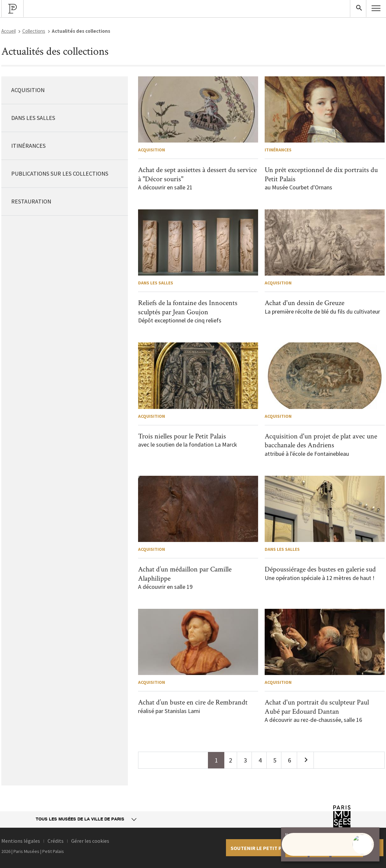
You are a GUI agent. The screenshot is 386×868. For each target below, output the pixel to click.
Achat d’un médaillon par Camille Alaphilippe (185, 574)
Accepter (296, 852)
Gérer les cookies (90, 841)
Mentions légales (21, 841)
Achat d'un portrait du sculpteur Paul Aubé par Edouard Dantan (317, 707)
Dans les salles (33, 118)
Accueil (9, 31)
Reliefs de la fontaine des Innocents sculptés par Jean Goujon (188, 308)
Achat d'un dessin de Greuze (305, 303)
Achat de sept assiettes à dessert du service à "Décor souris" (197, 174)
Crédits (56, 841)
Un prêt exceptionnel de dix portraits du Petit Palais (321, 174)
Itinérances (28, 146)
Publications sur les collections (60, 174)
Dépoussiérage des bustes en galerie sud (320, 569)
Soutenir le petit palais (263, 848)
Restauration (31, 201)
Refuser (319, 852)
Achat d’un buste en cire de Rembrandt (193, 702)
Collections (34, 31)
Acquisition (28, 90)
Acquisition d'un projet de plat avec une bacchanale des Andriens (321, 441)
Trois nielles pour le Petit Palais (182, 436)
